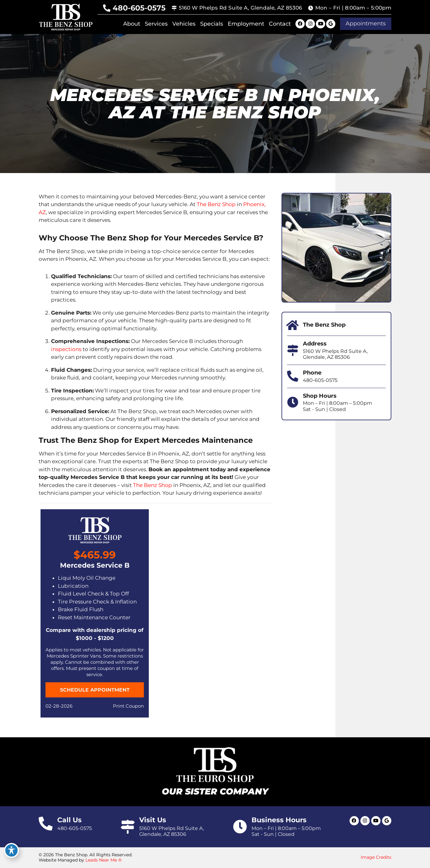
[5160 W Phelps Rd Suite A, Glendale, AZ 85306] (174, 8)
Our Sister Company (215, 791)
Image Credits (376, 857)
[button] (366, 24)
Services (156, 24)
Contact (280, 24)
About (132, 24)
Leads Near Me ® (103, 860)
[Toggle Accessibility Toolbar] (11, 850)
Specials (212, 24)
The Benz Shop (216, 204)
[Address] (293, 350)
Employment (246, 24)
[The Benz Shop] (293, 325)
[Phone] (293, 376)
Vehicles (184, 24)
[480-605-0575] (107, 8)
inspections (66, 349)
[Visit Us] (128, 827)
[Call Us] (46, 824)
